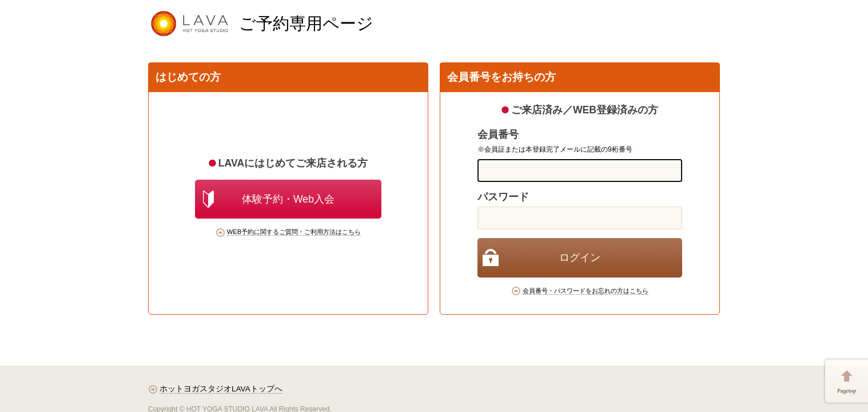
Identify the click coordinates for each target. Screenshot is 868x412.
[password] (580, 218)
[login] (580, 257)
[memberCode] (580, 171)
